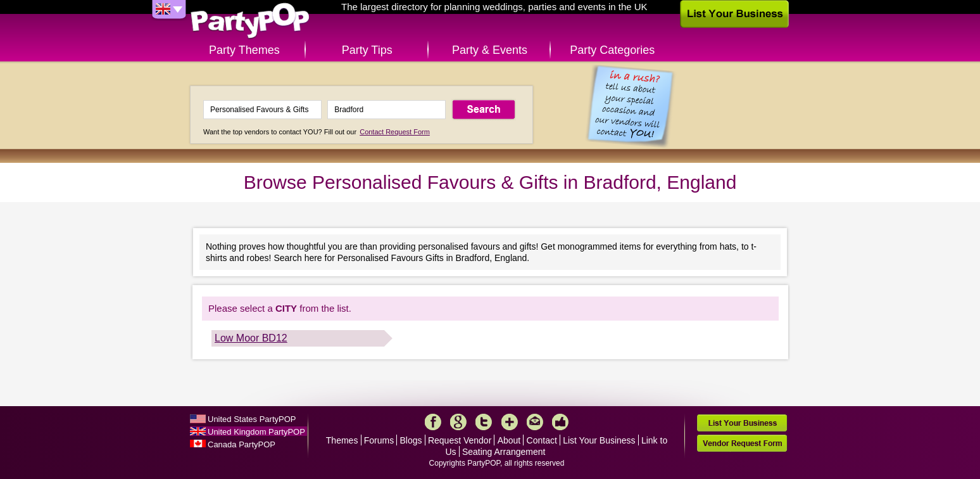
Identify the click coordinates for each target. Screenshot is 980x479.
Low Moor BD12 (251, 338)
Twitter (484, 422)
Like (560, 422)
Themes (342, 440)
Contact (542, 440)
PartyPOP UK (250, 21)
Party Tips (367, 50)
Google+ (458, 422)
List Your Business (599, 440)
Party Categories (612, 50)
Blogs (411, 440)
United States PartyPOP (252, 419)
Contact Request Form (395, 132)
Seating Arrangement (504, 452)
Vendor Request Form (742, 443)
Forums (379, 440)
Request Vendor (460, 440)
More (510, 422)
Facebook (433, 422)
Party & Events (490, 50)
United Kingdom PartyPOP (256, 432)
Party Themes (244, 50)
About (509, 440)
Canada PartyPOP (242, 444)
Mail (535, 422)
